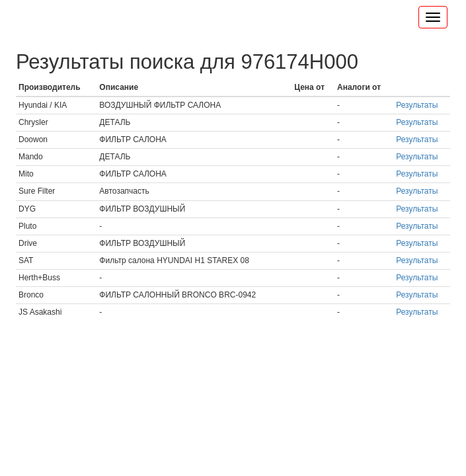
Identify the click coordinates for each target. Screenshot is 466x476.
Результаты (417, 105)
